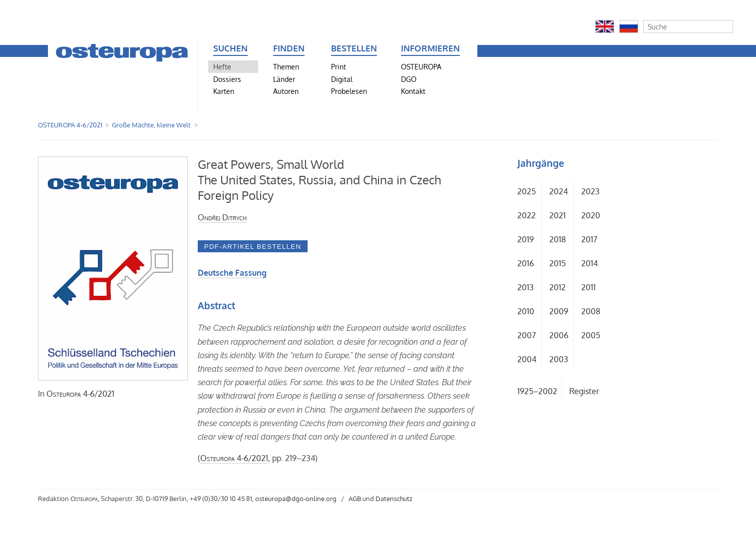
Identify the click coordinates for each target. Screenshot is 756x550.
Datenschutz (394, 499)
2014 (589, 263)
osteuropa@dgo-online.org (296, 499)
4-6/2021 (80, 394)
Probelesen (349, 91)
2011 (588, 287)
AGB (355, 499)
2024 (559, 191)
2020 (591, 215)
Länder (284, 79)
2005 (591, 335)
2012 (558, 287)
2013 (526, 287)
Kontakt (413, 91)
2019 (526, 239)
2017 (589, 239)
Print (339, 66)
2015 (558, 263)
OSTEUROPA (421, 66)
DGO (409, 79)
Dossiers (227, 79)
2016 (526, 263)
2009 (559, 311)
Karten (224, 91)
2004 (527, 359)
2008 (591, 311)
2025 (527, 191)
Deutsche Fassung (232, 273)
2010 (526, 311)
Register (584, 391)
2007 (527, 335)
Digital (342, 79)
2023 (590, 191)
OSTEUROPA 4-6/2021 (70, 125)
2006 (559, 335)
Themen (286, 66)
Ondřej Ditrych (222, 217)
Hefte (222, 66)
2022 (527, 215)
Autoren (286, 91)
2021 (558, 215)
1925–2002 (537, 391)
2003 (559, 359)
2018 (558, 239)
